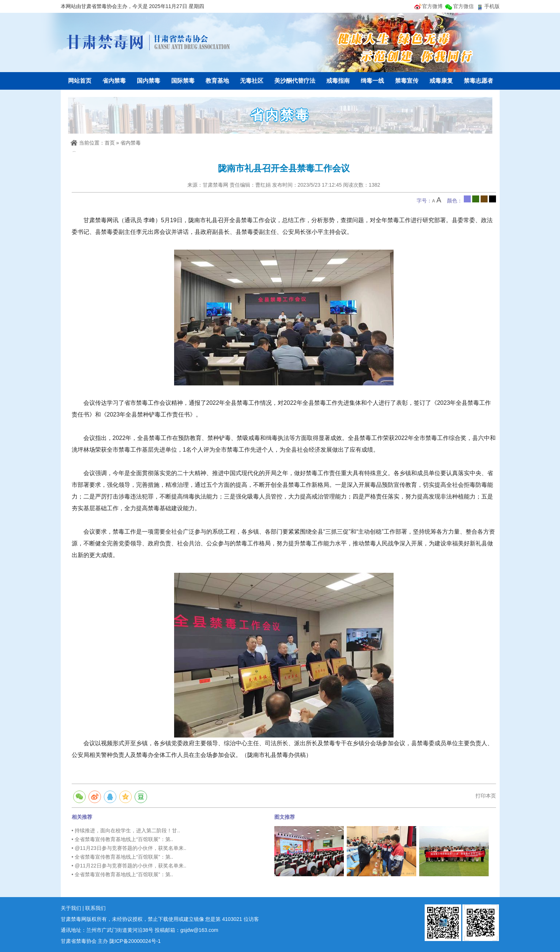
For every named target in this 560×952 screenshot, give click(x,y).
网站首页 (80, 81)
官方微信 (463, 6)
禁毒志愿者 (478, 81)
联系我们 (95, 908)
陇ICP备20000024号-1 (135, 941)
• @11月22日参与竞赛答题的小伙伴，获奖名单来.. (129, 866)
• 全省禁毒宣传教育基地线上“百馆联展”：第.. (123, 839)
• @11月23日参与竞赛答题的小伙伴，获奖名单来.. (129, 848)
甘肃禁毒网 (149, 42)
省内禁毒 (114, 81)
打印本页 (486, 796)
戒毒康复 (441, 81)
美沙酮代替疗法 (295, 81)
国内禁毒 (149, 81)
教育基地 (217, 81)
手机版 (492, 6)
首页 (110, 143)
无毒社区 (252, 81)
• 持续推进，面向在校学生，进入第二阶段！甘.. (126, 830)
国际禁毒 (183, 81)
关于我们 (71, 908)
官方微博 (432, 6)
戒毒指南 (338, 81)
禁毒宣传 (407, 81)
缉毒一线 (372, 81)
